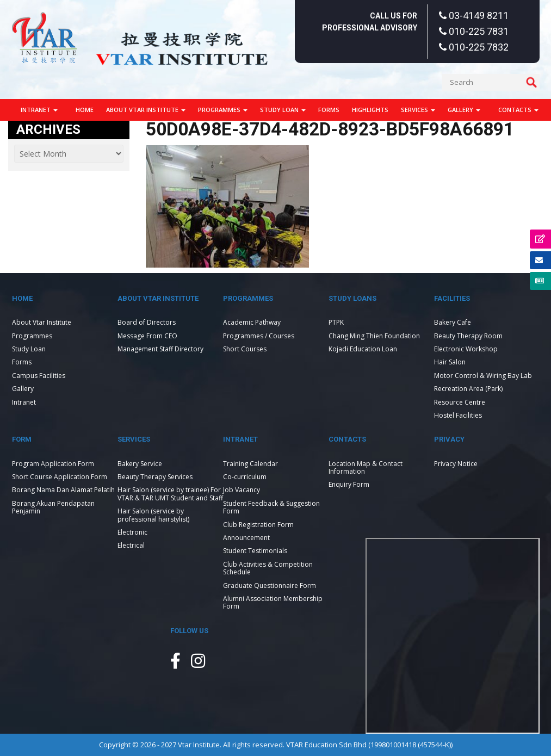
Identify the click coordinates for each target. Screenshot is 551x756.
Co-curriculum (245, 477)
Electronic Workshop (466, 349)
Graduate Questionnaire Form (270, 585)
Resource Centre (460, 402)
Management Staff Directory (160, 349)
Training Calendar (250, 464)
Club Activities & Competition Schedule (268, 568)
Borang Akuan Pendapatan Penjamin (53, 507)
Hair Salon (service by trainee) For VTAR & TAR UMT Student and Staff (170, 494)
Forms (329, 110)
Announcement (246, 538)
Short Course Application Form (60, 477)
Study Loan (283, 110)
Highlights (370, 110)
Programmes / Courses (259, 336)
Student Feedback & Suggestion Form (271, 507)
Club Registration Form (258, 525)
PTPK (336, 322)
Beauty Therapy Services (155, 477)
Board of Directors (147, 322)
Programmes (223, 110)
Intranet (39, 110)
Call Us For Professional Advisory (370, 22)
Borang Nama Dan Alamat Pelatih (63, 490)
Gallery (464, 110)
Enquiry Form (349, 484)
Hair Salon (450, 362)
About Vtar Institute (146, 110)
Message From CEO (147, 336)
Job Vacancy (242, 490)
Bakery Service (140, 464)
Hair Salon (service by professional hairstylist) (153, 515)
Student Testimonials (255, 551)
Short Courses (245, 349)
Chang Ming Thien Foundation (374, 336)
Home (85, 110)
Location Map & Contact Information (366, 467)
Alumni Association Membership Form (273, 602)
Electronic (132, 532)
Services (418, 110)
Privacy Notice (456, 464)
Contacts (518, 110)
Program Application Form (53, 464)
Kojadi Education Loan (363, 349)
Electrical (131, 545)
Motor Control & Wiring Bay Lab (483, 376)
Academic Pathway (252, 322)
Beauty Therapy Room (468, 336)
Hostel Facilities (458, 415)
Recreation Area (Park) (468, 389)
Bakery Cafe (453, 322)
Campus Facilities (39, 376)
